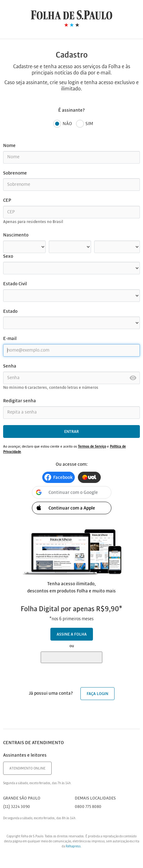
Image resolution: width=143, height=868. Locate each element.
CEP (7, 201)
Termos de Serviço (92, 447)
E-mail (10, 339)
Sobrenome (15, 173)
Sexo (8, 256)
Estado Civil (15, 284)
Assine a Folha (72, 635)
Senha (10, 366)
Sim (85, 124)
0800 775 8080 (88, 807)
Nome (9, 146)
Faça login (97, 694)
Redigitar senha (20, 401)
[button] (59, 477)
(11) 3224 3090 (17, 807)
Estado (10, 312)
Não (63, 124)
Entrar (71, 432)
